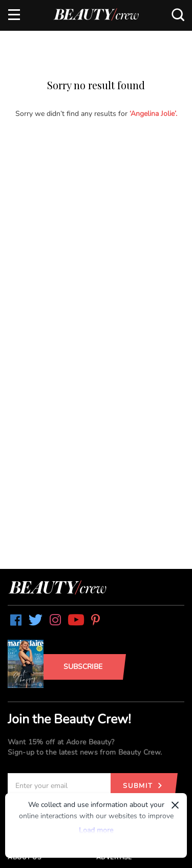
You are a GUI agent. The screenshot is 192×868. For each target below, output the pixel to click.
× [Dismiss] (175, 805)
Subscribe (83, 667)
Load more (96, 830)
